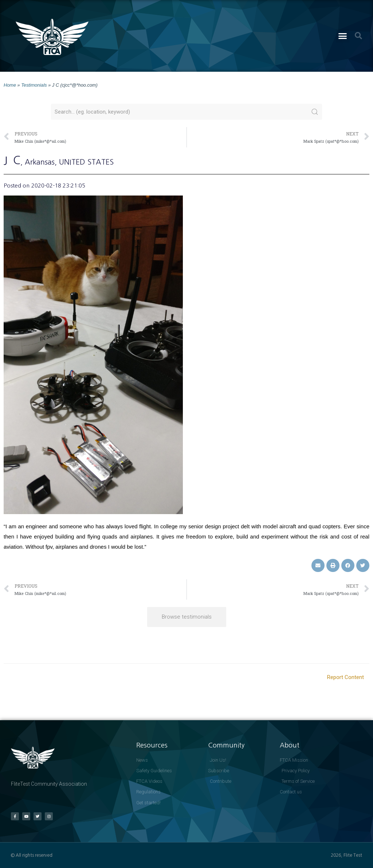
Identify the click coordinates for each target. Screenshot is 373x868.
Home (10, 85)
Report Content (345, 677)
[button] (343, 36)
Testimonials (34, 85)
